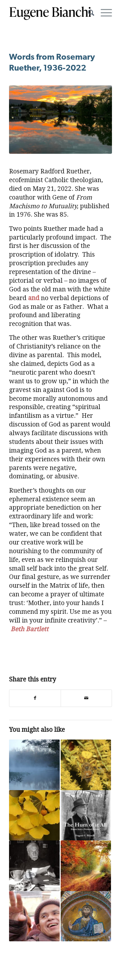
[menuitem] (88, 13)
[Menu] (103, 13)
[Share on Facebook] (35, 698)
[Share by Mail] (86, 698)
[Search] (88, 13)
